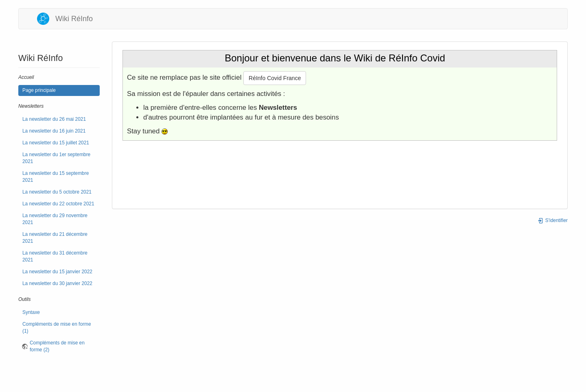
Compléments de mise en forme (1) (57, 328)
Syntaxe (31, 312)
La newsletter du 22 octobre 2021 (58, 204)
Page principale (39, 90)
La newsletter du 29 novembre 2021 (55, 219)
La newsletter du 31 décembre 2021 (55, 256)
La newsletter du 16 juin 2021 (54, 131)
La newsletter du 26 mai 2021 (54, 119)
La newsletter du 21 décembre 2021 (55, 238)
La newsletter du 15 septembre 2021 (56, 177)
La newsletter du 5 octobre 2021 (57, 192)
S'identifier (553, 220)
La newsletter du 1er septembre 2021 (56, 158)
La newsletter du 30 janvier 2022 (57, 283)
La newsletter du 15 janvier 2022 (57, 272)
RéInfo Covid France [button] (275, 78)
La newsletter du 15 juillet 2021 (56, 143)
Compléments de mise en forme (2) (57, 346)
